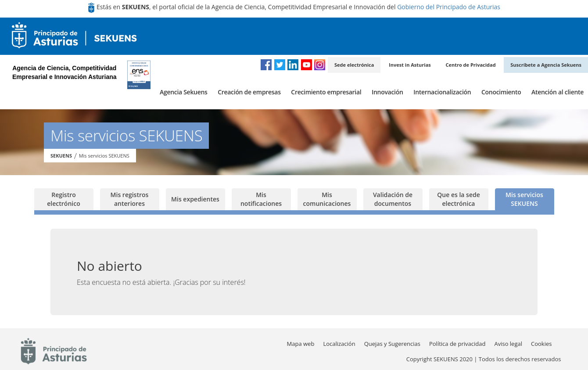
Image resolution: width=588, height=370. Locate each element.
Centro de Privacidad (470, 65)
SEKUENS (61, 156)
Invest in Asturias (410, 65)
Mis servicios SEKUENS (104, 156)
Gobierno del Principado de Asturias (449, 7)
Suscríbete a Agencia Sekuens (546, 65)
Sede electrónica (354, 65)
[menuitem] (184, 92)
